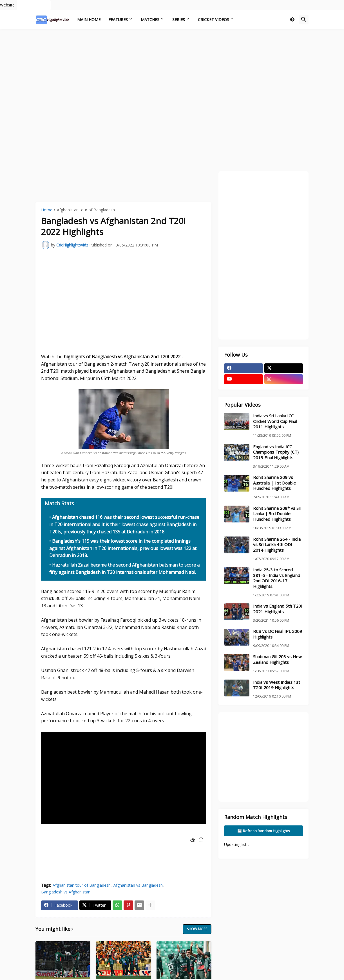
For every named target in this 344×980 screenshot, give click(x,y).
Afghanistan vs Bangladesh (138, 885)
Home (47, 210)
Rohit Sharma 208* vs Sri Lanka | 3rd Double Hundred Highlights (277, 514)
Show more (197, 929)
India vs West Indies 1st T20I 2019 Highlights (277, 685)
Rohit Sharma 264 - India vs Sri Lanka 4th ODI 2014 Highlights (277, 545)
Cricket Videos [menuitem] (214, 20)
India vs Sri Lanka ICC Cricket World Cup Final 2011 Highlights (275, 421)
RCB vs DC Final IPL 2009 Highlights (278, 634)
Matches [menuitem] (150, 20)
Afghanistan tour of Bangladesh (86, 210)
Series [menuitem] (179, 20)
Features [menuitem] (118, 20)
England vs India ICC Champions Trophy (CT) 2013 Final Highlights (276, 452)
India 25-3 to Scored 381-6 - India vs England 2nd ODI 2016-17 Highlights (277, 578)
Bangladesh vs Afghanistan (66, 892)
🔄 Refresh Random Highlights (264, 831)
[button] (292, 20)
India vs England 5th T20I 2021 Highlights (278, 609)
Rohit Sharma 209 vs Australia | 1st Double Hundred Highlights (274, 483)
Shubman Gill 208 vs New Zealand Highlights (277, 659)
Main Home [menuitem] (89, 20)
